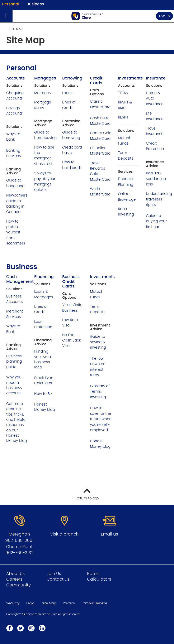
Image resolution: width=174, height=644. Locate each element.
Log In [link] (164, 16)
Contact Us (58, 579)
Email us (109, 534)
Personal (11, 4)
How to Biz (43, 394)
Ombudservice (95, 603)
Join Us (54, 574)
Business (35, 4)
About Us (15, 574)
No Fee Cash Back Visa (71, 340)
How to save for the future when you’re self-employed (101, 419)
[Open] (6, 16)
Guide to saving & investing (98, 342)
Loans (67, 93)
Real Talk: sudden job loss (156, 179)
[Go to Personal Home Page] (87, 16)
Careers (14, 579)
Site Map (49, 603)
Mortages (43, 93)
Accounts (15, 78)
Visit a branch (64, 534)
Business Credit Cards (71, 282)
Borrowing (72, 78)
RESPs (123, 117)
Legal (31, 603)
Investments (130, 78)
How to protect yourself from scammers (16, 233)
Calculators (99, 579)
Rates (93, 574)
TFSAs (123, 93)
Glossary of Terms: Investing (100, 392)
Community (18, 585)
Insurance (156, 78)
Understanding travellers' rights (159, 199)
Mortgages (45, 78)
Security (13, 603)
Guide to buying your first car (156, 221)
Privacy (69, 603)
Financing (44, 277)
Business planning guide (14, 362)
